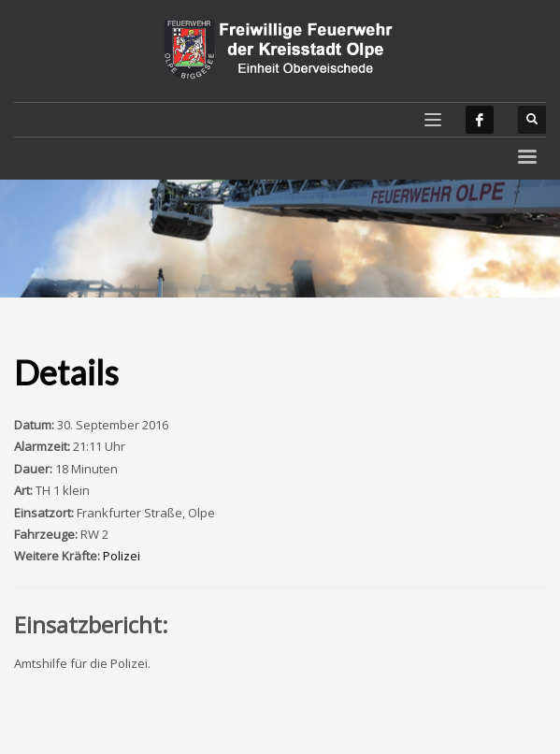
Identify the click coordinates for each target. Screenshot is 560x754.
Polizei (122, 556)
